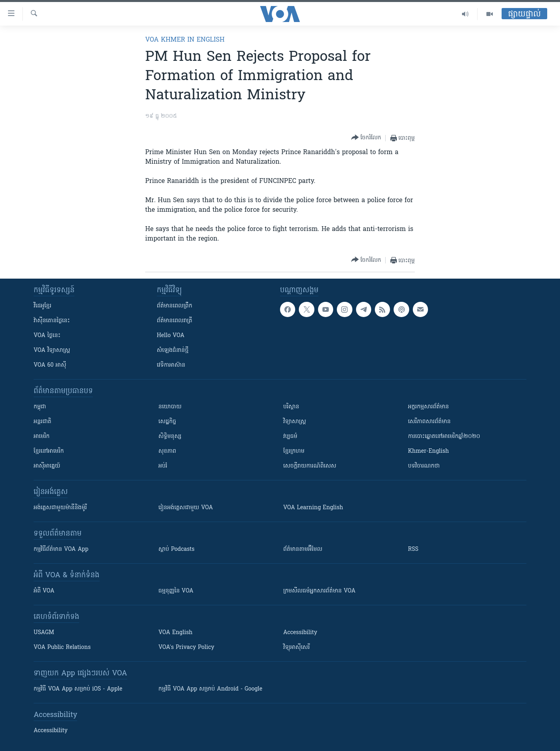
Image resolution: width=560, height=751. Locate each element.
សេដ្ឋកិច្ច (167, 422)
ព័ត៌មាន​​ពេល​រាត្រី (175, 321)
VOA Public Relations (62, 648)
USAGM (44, 633)
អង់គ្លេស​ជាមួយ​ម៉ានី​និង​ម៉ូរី (60, 508)
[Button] (366, 138)
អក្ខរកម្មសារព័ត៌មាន (428, 407)
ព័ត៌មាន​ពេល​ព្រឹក (175, 306)
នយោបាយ (170, 407)
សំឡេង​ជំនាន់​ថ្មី (173, 350)
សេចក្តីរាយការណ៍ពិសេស (310, 466)
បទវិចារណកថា (424, 466)
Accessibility (300, 633)
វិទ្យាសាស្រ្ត (295, 422)
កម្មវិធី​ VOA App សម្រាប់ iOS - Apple (78, 689)
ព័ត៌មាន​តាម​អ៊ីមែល (303, 549)
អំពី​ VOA (44, 591)
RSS (413, 549)
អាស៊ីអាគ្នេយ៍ (47, 466)
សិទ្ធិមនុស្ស (170, 437)
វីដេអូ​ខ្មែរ (42, 306)
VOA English (175, 633)
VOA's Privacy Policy (186, 648)
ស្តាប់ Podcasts (176, 549)
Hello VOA (171, 336)
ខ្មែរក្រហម (294, 451)
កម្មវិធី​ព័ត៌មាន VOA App (61, 549)
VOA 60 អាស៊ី (50, 365)
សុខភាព (167, 451)
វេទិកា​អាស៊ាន (171, 365)
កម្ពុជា (40, 407)
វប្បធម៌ (290, 437)
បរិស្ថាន (291, 407)
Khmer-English (428, 451)
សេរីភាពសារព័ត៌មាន (429, 422)
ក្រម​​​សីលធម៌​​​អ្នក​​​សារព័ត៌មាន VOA (319, 591)
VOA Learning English (313, 508)
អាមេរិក (42, 437)
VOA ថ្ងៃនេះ (47, 336)
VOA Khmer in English (185, 40)
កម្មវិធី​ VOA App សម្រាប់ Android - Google (210, 689)
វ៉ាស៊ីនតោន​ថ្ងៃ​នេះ (52, 321)
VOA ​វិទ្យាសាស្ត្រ (52, 350)
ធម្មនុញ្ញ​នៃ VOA (176, 591)
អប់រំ (163, 466)
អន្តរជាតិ (42, 422)
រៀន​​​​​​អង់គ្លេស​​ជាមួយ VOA (186, 508)
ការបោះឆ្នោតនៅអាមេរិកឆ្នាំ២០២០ (444, 437)
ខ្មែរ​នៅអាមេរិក (49, 451)
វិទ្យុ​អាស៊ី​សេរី (296, 648)
